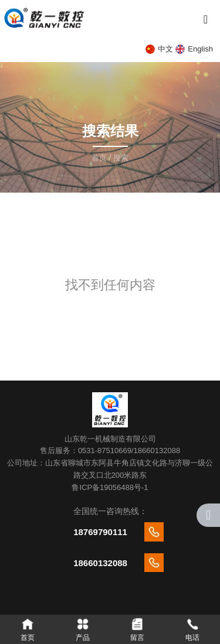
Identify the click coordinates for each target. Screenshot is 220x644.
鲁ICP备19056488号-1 (110, 487)
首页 (100, 158)
